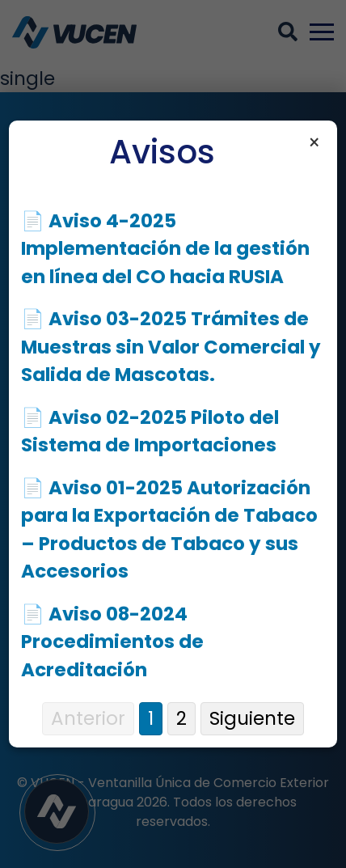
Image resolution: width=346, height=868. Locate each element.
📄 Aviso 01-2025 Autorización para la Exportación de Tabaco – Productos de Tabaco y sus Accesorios (169, 530)
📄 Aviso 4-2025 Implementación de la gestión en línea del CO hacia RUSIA (165, 249)
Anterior (88, 718)
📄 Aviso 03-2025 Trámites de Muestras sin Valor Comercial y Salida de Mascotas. (171, 347)
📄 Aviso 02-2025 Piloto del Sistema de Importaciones (150, 432)
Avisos (162, 152)
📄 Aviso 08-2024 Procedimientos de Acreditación (112, 642)
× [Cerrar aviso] (314, 143)
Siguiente (252, 718)
